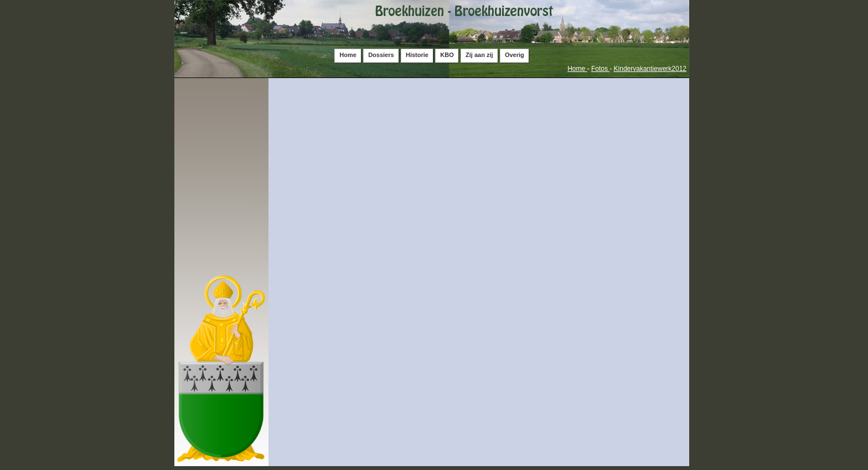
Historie (417, 55)
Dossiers (381, 55)
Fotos (600, 69)
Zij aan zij (479, 55)
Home (348, 55)
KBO (447, 55)
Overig (515, 55)
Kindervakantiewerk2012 (650, 69)
